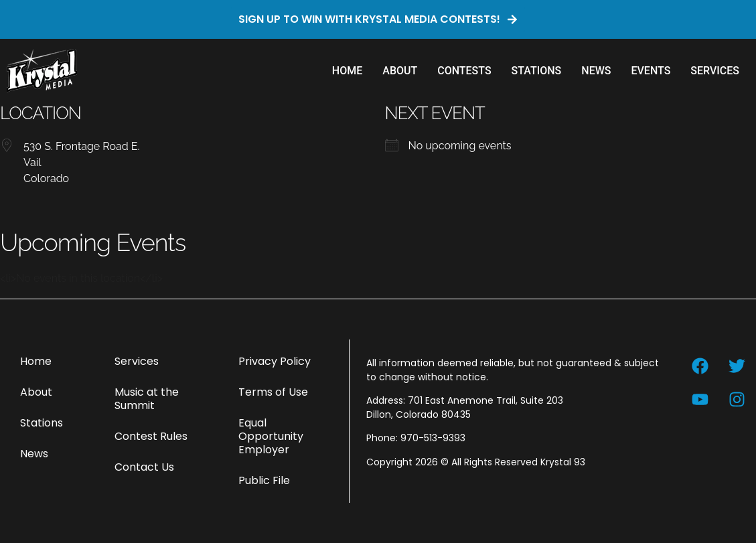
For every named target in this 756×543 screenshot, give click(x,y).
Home (347, 71)
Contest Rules (151, 436)
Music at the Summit (147, 399)
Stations (537, 71)
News (596, 71)
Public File (264, 480)
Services (715, 71)
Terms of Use (273, 392)
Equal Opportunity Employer (271, 436)
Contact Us (144, 467)
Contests (464, 71)
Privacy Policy (275, 361)
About (400, 71)
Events (651, 71)
